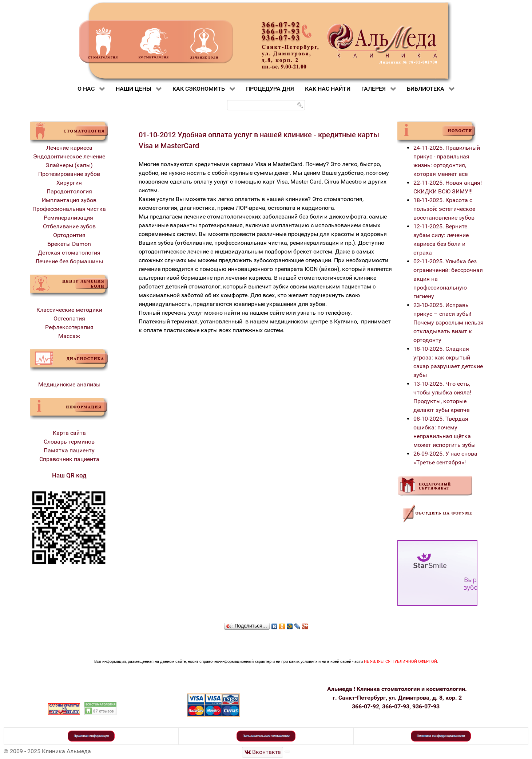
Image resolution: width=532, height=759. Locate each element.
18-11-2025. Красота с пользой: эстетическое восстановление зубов (444, 209)
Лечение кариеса (69, 148)
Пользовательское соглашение (266, 736)
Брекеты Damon (69, 244)
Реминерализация (69, 218)
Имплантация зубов (69, 200)
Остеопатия (69, 318)
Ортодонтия (69, 235)
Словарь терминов (69, 442)
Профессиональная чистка (69, 209)
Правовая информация (91, 736)
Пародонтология (69, 191)
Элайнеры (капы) (69, 165)
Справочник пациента (69, 459)
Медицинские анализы (69, 384)
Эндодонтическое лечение (69, 156)
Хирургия (69, 183)
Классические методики (69, 310)
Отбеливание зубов (69, 226)
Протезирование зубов (69, 174)
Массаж (69, 336)
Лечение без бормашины (69, 261)
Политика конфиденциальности (441, 736)
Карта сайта (69, 433)
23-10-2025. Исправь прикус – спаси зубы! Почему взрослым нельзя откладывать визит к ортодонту (448, 323)
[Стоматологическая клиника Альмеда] (263, 752)
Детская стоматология (69, 253)
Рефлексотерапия (69, 327)
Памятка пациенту (69, 450)
